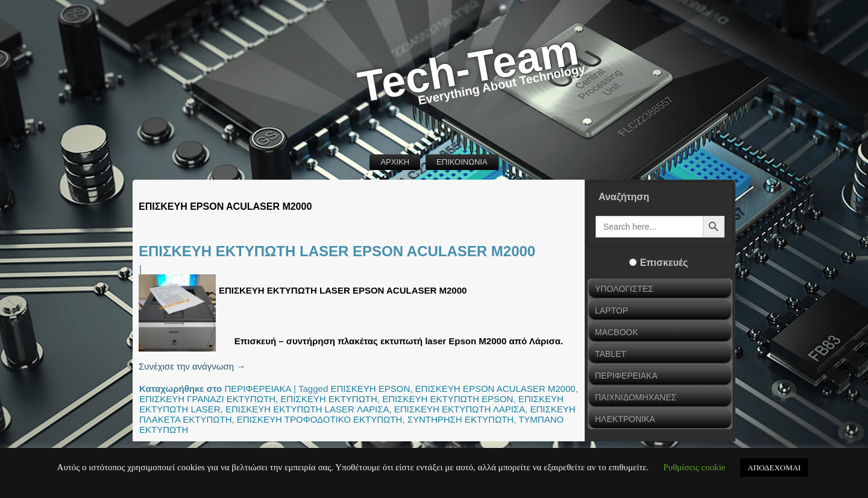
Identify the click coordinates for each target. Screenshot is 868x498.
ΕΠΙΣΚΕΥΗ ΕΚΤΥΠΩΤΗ (329, 399)
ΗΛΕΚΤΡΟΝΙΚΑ (625, 419)
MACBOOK (617, 332)
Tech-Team (468, 68)
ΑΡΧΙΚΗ (395, 162)
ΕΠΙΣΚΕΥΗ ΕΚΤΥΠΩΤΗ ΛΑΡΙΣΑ (460, 409)
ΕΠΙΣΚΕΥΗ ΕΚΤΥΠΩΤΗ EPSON (448, 399)
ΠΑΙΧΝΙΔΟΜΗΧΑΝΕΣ (636, 397)
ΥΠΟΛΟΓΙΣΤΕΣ (624, 289)
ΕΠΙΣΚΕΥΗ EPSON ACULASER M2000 (495, 389)
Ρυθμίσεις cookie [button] (694, 467)
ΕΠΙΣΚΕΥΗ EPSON (370, 389)
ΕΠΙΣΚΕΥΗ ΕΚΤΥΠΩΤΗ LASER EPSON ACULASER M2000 (337, 251)
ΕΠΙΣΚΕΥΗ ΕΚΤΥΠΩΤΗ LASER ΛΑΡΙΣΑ (307, 409)
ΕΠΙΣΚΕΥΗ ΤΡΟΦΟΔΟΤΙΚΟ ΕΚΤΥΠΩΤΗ (319, 419)
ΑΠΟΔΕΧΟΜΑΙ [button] (774, 468)
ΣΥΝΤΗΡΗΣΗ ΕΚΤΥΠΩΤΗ (461, 419)
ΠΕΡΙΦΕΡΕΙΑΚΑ (257, 389)
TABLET (611, 354)
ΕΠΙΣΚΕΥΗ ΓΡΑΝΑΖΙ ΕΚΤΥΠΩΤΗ (207, 399)
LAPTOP (612, 310)
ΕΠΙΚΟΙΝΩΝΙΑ (462, 162)
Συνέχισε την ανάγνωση (192, 366)
